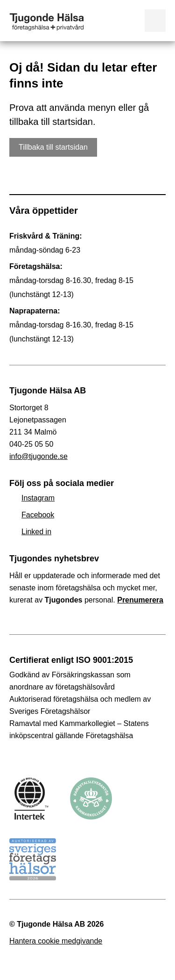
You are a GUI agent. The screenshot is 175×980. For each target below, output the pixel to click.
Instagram (38, 498)
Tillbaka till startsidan (53, 147)
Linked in (36, 532)
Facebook (38, 515)
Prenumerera (140, 600)
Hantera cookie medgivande (56, 941)
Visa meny (155, 21)
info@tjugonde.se (38, 456)
